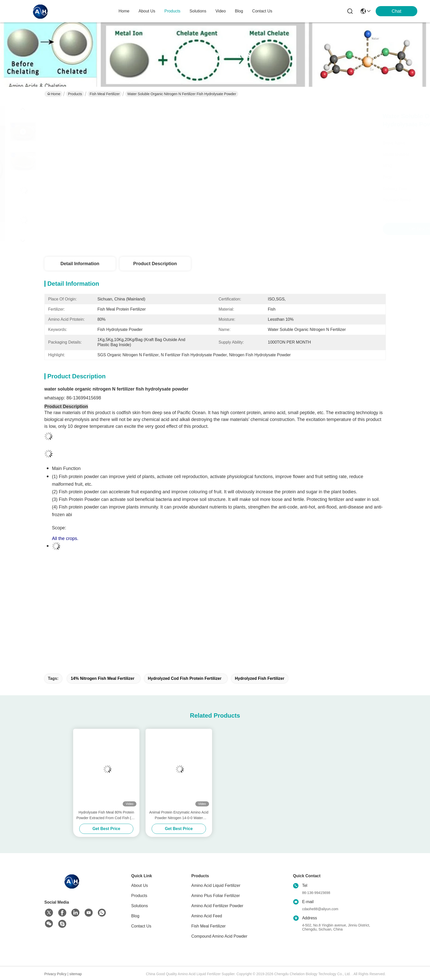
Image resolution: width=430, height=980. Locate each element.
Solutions (140, 906)
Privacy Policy (55, 974)
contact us (262, 11)
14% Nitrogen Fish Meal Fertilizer (102, 678)
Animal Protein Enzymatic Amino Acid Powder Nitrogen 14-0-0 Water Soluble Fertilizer (179, 815)
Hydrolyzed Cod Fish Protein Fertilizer (185, 678)
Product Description (155, 264)
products (172, 11)
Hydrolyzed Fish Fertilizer (260, 678)
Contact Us (141, 926)
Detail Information (80, 264)
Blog (135, 916)
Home (124, 11)
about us (147, 11)
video (221, 11)
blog (239, 11)
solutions (198, 11)
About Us (140, 885)
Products (75, 94)
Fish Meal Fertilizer (105, 94)
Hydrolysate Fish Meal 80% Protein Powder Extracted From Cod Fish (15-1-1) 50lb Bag (106, 815)
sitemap (76, 974)
